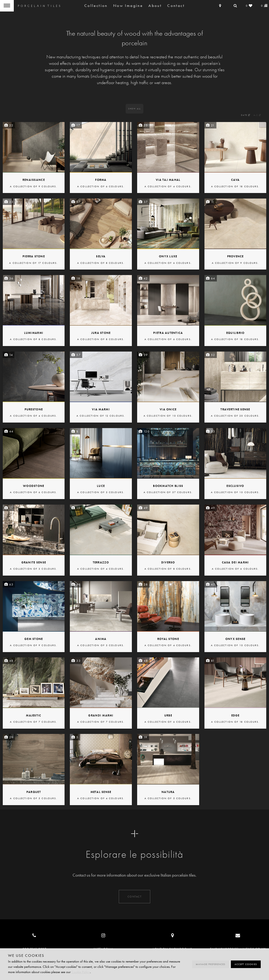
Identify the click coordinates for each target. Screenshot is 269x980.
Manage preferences (211, 964)
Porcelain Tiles (39, 6)
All (134, 109)
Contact (176, 6)
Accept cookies (246, 964)
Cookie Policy (81, 972)
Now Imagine (128, 6)
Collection (96, 6)
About (155, 6)
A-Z (258, 115)
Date (246, 115)
